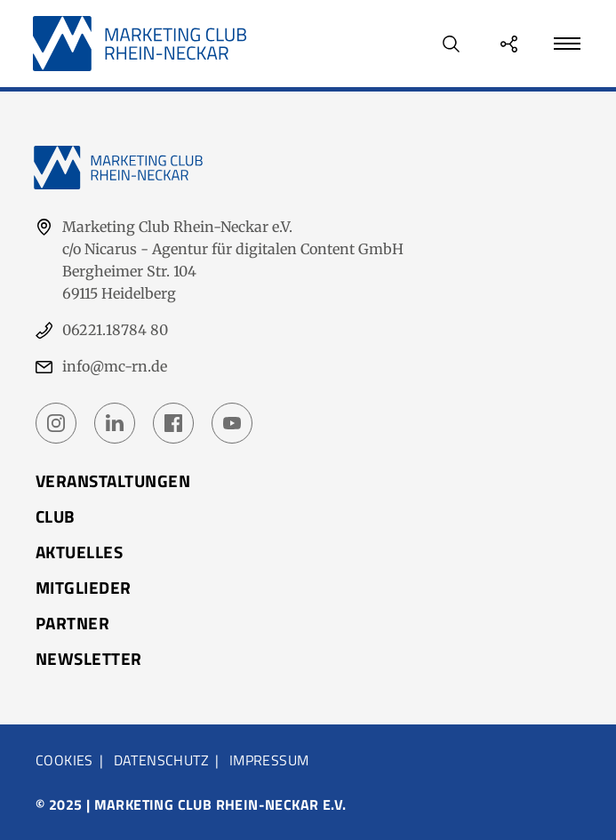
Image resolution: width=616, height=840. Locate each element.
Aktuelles (79, 552)
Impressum (269, 760)
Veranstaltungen (113, 480)
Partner (72, 623)
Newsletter (89, 658)
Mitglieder (84, 587)
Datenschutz (161, 760)
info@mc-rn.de (115, 366)
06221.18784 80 (115, 330)
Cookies (64, 760)
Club (56, 516)
